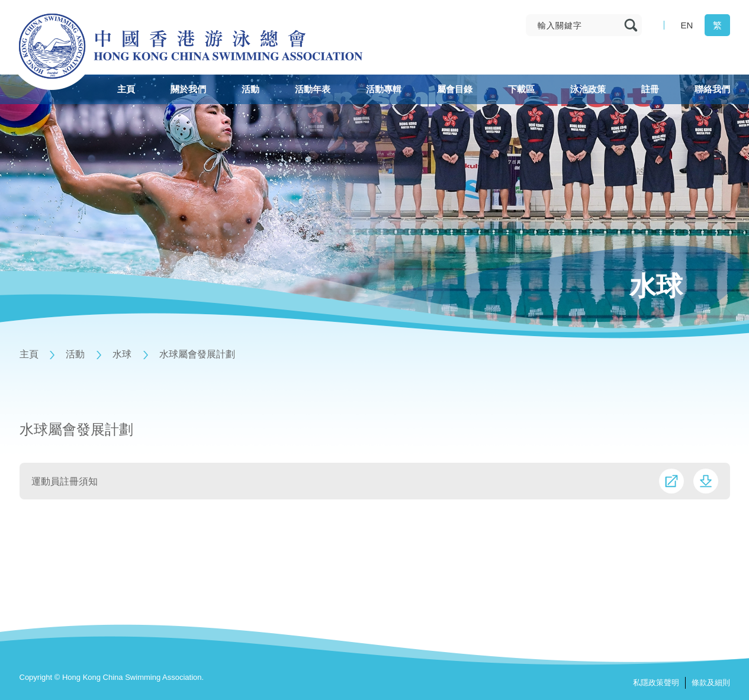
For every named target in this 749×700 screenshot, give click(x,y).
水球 (122, 354)
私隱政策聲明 (656, 683)
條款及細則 (711, 683)
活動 (75, 354)
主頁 (29, 354)
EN (687, 25)
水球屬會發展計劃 (197, 354)
